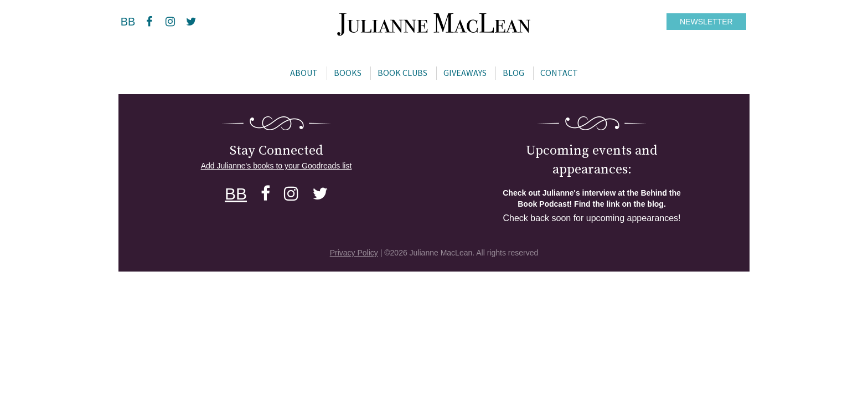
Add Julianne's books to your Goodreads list (277, 166)
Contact (559, 73)
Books (348, 73)
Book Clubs (402, 73)
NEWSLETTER (706, 22)
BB (128, 22)
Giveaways (465, 73)
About (304, 73)
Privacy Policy (354, 253)
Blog (513, 73)
